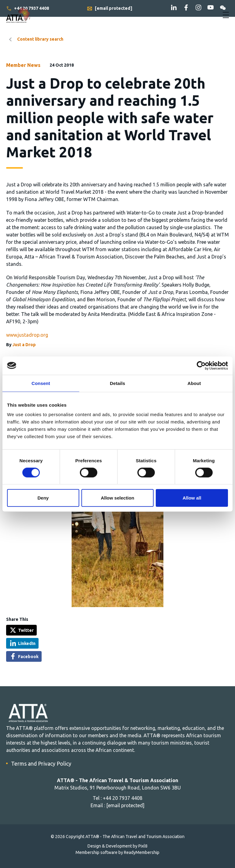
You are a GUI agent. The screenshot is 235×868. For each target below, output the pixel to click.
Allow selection (117, 498)
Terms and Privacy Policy (41, 764)
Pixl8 (143, 846)
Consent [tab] (41, 383)
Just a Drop (24, 345)
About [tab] (194, 383)
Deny (43, 498)
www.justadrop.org (27, 335)
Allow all (192, 498)
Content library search (40, 39)
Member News (23, 65)
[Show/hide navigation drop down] (226, 15)
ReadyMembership (142, 852)
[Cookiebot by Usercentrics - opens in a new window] (201, 365)
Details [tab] (117, 383)
